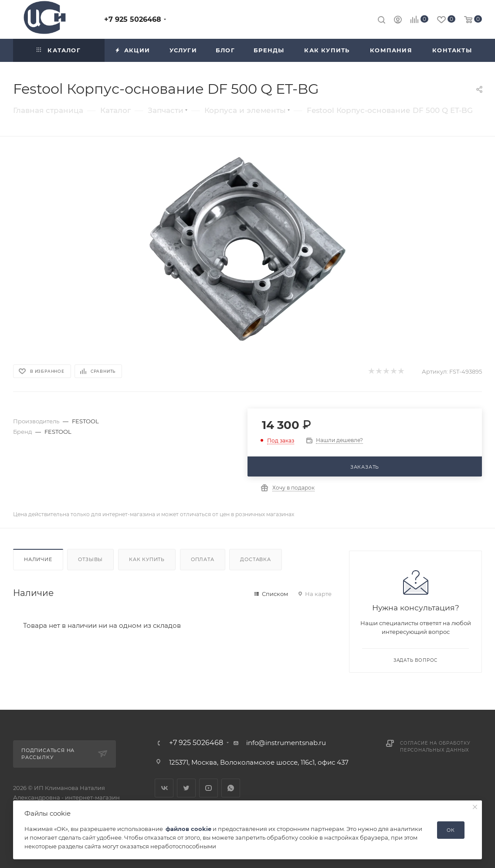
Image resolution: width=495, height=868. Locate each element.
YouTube (209, 788)
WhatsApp (231, 788)
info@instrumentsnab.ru (286, 743)
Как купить (147, 559)
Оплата (203, 559)
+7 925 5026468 (133, 19)
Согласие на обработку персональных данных (435, 747)
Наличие (38, 559)
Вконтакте (164, 788)
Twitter (186, 788)
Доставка (255, 559)
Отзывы (90, 559)
